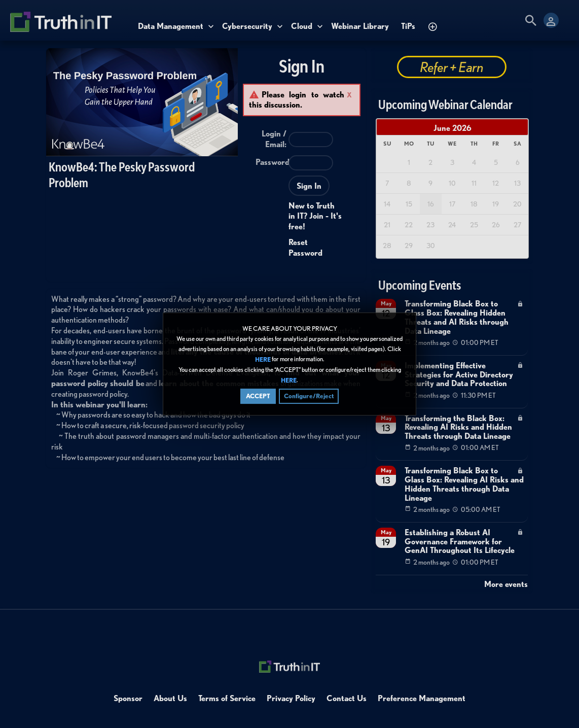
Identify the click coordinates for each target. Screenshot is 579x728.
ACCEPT (258, 396)
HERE (263, 359)
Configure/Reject (309, 396)
